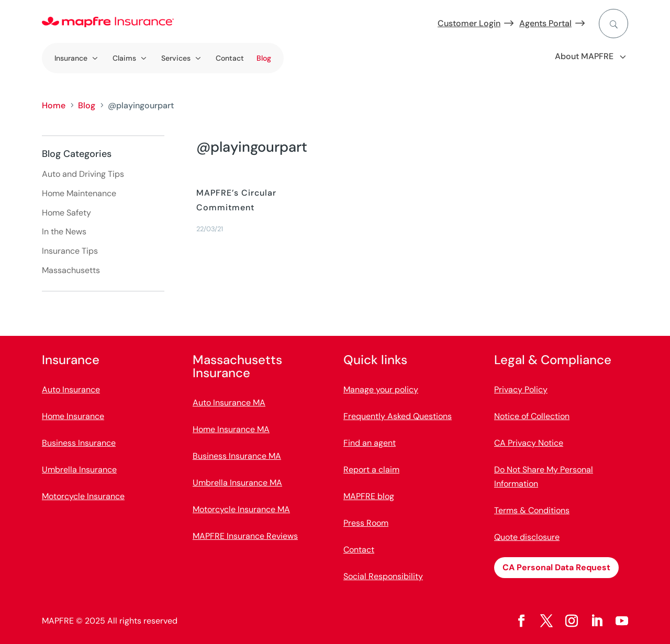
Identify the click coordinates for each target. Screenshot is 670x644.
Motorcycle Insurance (83, 496)
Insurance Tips (70, 251)
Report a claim (371, 470)
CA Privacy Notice (529, 443)
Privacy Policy (521, 389)
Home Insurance (73, 416)
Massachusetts (71, 270)
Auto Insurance (71, 389)
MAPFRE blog (369, 496)
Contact (230, 58)
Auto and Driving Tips (83, 174)
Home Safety (66, 213)
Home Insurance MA (231, 429)
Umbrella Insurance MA (237, 483)
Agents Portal (545, 23)
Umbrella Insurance (79, 470)
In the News (64, 231)
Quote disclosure (527, 537)
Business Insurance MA (237, 456)
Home (54, 105)
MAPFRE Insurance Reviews (245, 536)
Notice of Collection (532, 416)
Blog (264, 58)
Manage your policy (381, 389)
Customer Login (469, 23)
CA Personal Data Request (556, 567)
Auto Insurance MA (229, 403)
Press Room (366, 523)
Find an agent (370, 443)
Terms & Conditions (532, 510)
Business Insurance (79, 443)
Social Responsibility (383, 576)
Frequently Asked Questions (398, 416)
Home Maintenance (79, 193)
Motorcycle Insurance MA (241, 509)
